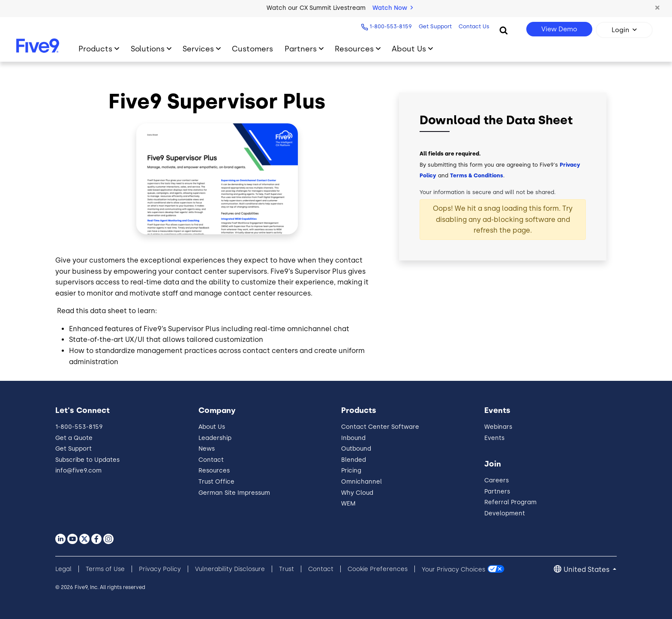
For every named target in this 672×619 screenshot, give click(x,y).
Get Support (434, 26)
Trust (286, 569)
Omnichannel (361, 482)
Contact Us (473, 26)
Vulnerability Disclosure (230, 569)
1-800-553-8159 (389, 26)
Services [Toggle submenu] (198, 49)
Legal (63, 569)
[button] (657, 8)
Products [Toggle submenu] (95, 49)
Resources (214, 471)
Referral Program (510, 502)
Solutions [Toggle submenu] (148, 49)
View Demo (559, 29)
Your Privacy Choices (453, 569)
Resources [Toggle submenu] (354, 49)
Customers (252, 49)
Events (494, 438)
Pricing (351, 471)
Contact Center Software (380, 427)
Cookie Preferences (378, 569)
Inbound (353, 438)
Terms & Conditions (477, 175)
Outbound (356, 449)
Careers (496, 480)
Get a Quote (74, 438)
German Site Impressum (234, 493)
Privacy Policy (160, 569)
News (207, 449)
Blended (354, 460)
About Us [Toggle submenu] (409, 49)
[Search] (504, 30)
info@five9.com (78, 471)
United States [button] (587, 570)
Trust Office (216, 482)
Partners (497, 492)
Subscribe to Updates (87, 460)
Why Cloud (357, 493)
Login (620, 30)
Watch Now (393, 8)
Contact (211, 460)
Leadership (215, 438)
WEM (348, 504)
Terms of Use (105, 569)
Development (505, 513)
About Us (212, 427)
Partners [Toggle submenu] (301, 49)
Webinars (498, 427)
